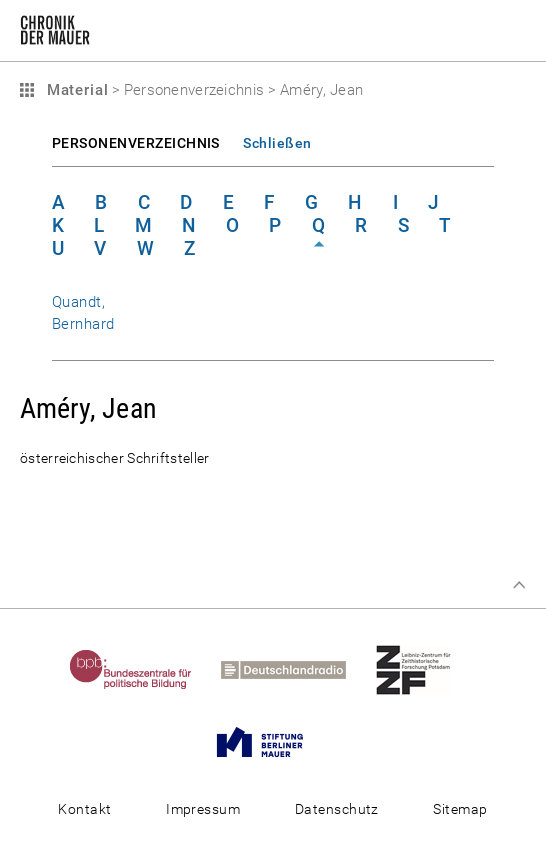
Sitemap (460, 809)
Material (75, 90)
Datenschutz (337, 809)
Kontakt (84, 809)
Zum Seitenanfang (519, 585)
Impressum (203, 809)
